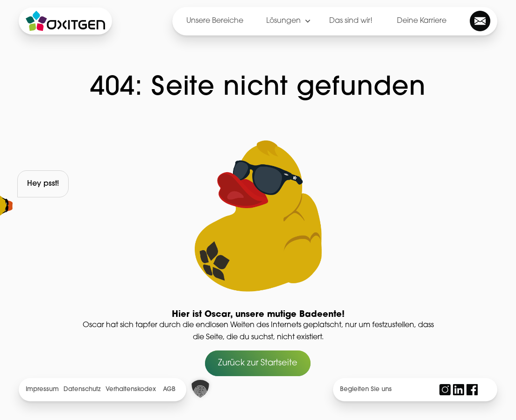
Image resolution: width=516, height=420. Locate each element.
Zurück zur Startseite (258, 363)
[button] (200, 389)
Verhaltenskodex (131, 389)
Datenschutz (82, 389)
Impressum (42, 389)
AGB (169, 389)
